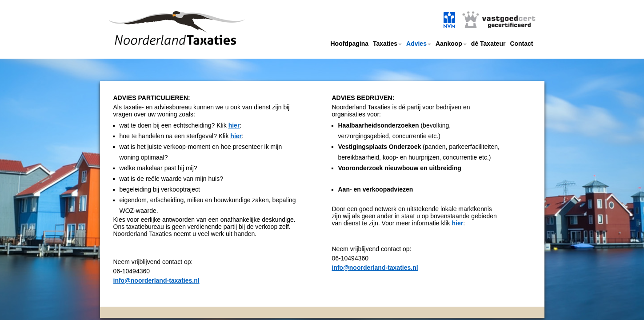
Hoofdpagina (349, 44)
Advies (419, 44)
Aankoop (451, 44)
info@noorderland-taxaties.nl (156, 280)
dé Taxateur (488, 44)
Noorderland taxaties (164, 39)
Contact (521, 44)
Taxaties (387, 44)
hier (234, 125)
